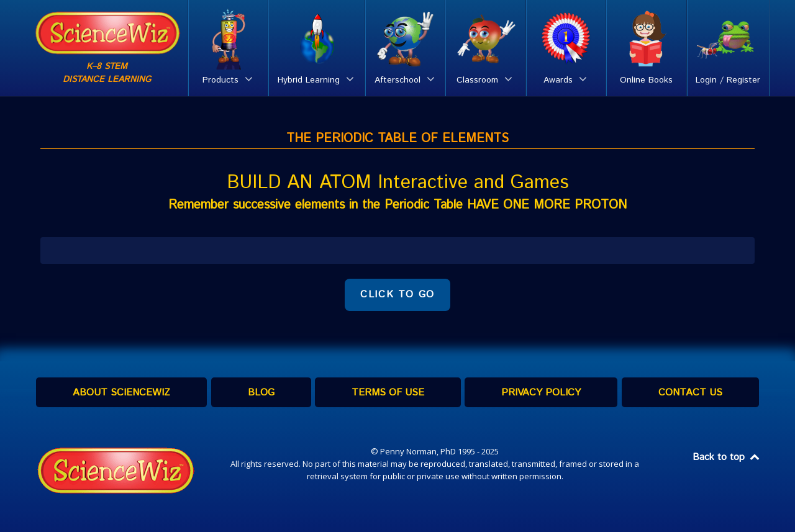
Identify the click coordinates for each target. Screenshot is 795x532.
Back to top (727, 457)
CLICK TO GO (397, 295)
